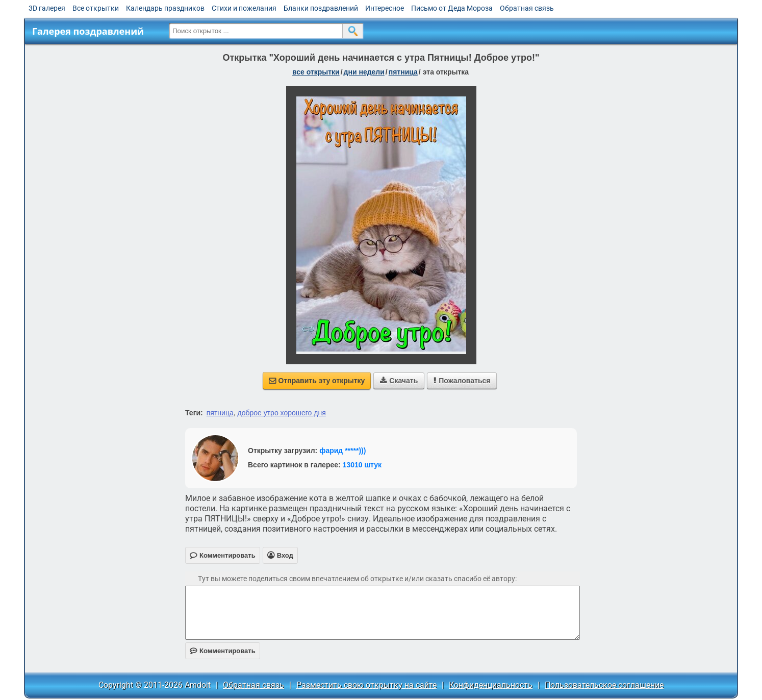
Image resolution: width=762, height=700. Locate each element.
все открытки (316, 72)
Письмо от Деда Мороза (452, 8)
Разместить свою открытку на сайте (366, 685)
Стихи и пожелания (244, 8)
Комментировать (223, 651)
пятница (403, 72)
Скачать (399, 381)
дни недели (364, 72)
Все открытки (96, 8)
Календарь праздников (165, 8)
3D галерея (47, 8)
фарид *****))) (342, 451)
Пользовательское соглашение (604, 685)
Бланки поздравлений (321, 8)
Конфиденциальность (491, 685)
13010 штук (362, 465)
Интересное (385, 8)
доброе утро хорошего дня (281, 413)
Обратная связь (527, 8)
